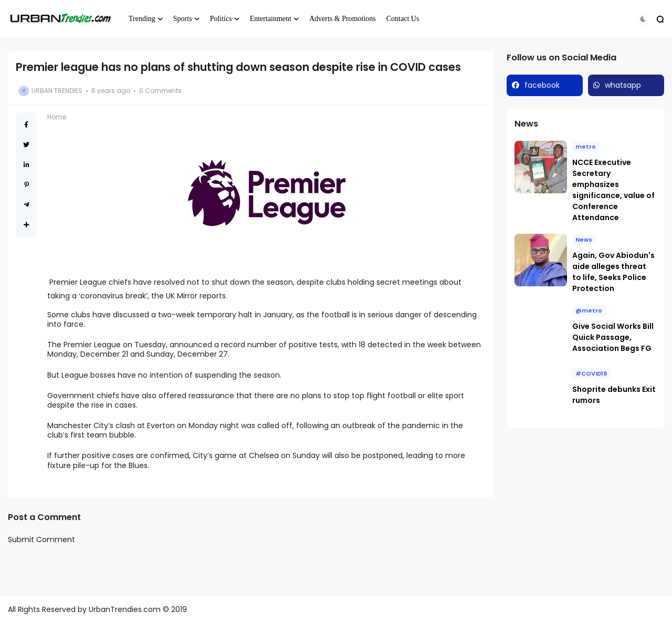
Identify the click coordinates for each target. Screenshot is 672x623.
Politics (221, 19)
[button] (643, 19)
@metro (589, 310)
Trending (142, 19)
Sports (183, 19)
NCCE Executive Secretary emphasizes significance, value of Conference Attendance (613, 190)
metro (586, 147)
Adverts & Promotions (343, 19)
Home (57, 117)
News (584, 240)
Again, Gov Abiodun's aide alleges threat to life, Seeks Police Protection (613, 272)
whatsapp (623, 85)
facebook (542, 85)
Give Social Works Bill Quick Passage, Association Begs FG (613, 337)
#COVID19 (591, 373)
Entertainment (271, 19)
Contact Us (403, 19)
